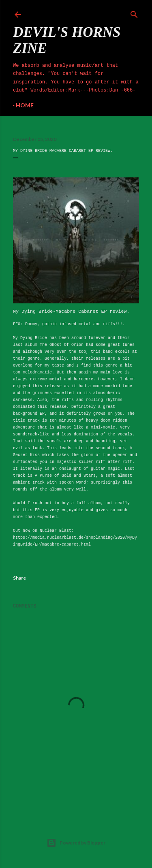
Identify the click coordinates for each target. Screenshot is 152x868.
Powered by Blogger (76, 843)
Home (25, 105)
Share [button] (19, 578)
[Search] (134, 13)
